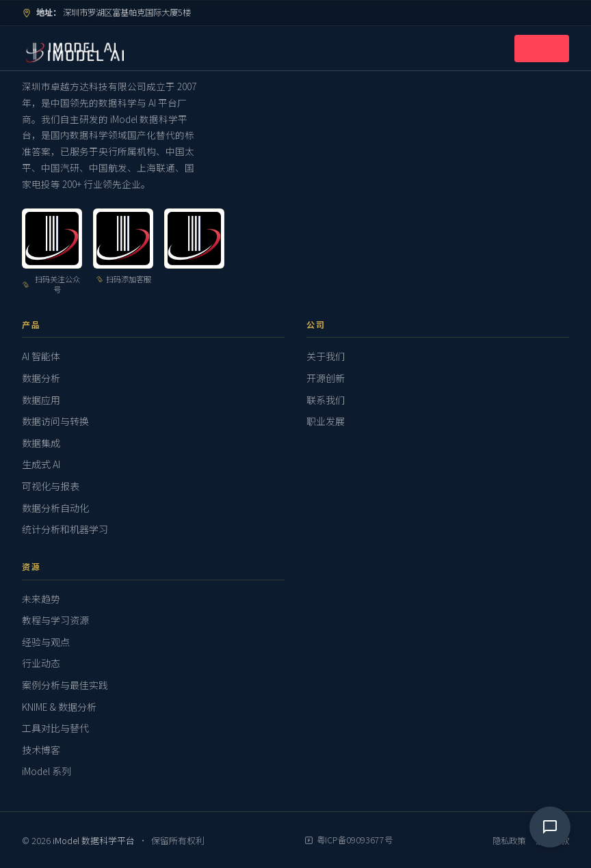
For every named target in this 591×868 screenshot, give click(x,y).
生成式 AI (41, 464)
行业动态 (41, 663)
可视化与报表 (51, 486)
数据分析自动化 (55, 508)
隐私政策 (509, 841)
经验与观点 (46, 642)
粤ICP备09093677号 (349, 840)
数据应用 (41, 400)
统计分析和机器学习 (65, 529)
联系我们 (326, 400)
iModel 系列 (47, 771)
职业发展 (326, 421)
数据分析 (41, 378)
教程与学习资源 (55, 620)
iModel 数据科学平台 (95, 840)
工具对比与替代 (55, 728)
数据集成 (41, 443)
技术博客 (41, 750)
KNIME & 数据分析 (59, 707)
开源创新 (326, 378)
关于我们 (326, 356)
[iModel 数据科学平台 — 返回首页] (69, 49)
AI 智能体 (41, 356)
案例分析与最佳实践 (65, 685)
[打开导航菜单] (542, 49)
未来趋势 (41, 599)
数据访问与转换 (55, 421)
